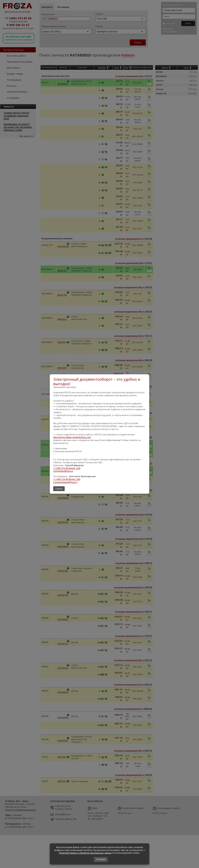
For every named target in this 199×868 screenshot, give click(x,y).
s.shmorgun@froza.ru (63, 471)
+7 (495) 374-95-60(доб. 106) (67, 479)
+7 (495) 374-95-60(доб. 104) (67, 468)
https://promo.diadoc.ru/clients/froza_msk (72, 437)
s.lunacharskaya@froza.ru (65, 482)
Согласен (101, 859)
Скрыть (59, 489)
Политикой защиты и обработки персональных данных (85, 853)
